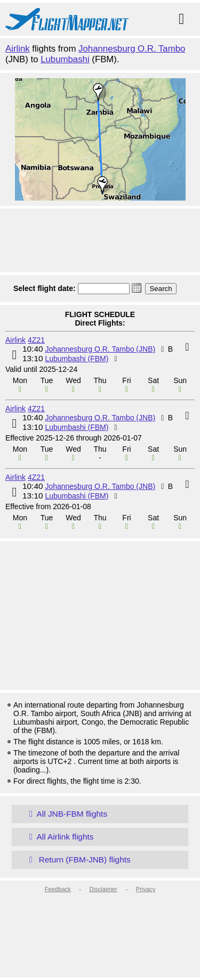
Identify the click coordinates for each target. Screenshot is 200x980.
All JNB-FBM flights (66, 814)
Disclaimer (103, 889)
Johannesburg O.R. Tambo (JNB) (100, 349)
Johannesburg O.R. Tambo (132, 49)
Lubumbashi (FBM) (77, 359)
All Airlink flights (59, 837)
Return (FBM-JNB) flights (78, 859)
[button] (137, 288)
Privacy (146, 889)
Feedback (58, 889)
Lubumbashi (65, 59)
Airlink (18, 49)
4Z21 (36, 340)
